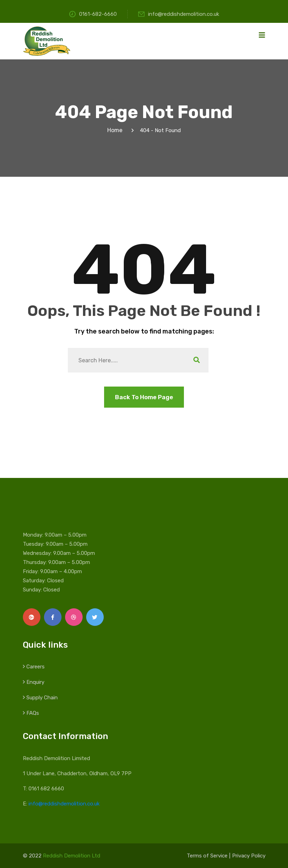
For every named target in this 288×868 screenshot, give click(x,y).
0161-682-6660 (93, 14)
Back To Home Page (144, 397)
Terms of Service (207, 856)
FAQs (33, 713)
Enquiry (35, 682)
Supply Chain (42, 698)
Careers (36, 667)
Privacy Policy (249, 856)
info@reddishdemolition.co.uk (179, 14)
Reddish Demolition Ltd (72, 856)
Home (116, 130)
